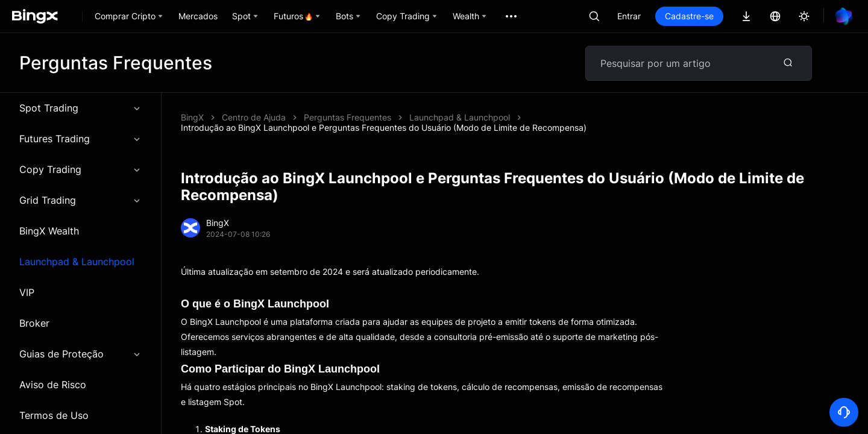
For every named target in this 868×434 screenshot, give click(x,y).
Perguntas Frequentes (348, 117)
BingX (192, 117)
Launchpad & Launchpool (77, 262)
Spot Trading (80, 108)
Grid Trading (80, 200)
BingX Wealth (49, 231)
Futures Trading (80, 139)
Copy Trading (80, 169)
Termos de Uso (54, 415)
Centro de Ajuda (254, 117)
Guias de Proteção (80, 354)
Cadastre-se (689, 16)
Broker (34, 323)
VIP (27, 292)
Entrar (629, 16)
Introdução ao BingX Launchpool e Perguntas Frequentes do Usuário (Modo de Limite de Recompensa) (384, 127)
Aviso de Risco (53, 385)
